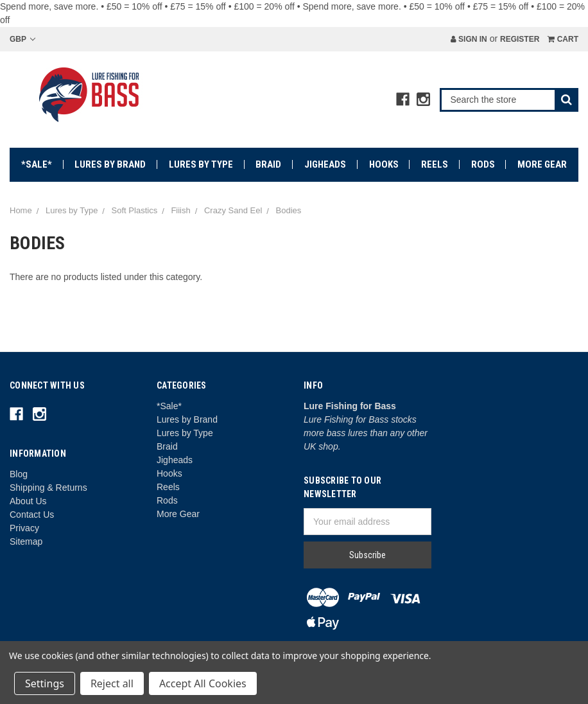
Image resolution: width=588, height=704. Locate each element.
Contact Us (32, 515)
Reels (435, 164)
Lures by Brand (110, 164)
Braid (268, 164)
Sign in (469, 39)
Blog (19, 474)
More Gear (542, 164)
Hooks (384, 164)
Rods (483, 164)
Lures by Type (201, 164)
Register (520, 39)
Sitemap (26, 541)
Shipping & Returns (48, 488)
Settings (45, 683)
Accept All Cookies (203, 683)
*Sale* (37, 164)
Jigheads (325, 164)
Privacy (24, 528)
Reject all (112, 683)
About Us (28, 501)
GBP (22, 39)
